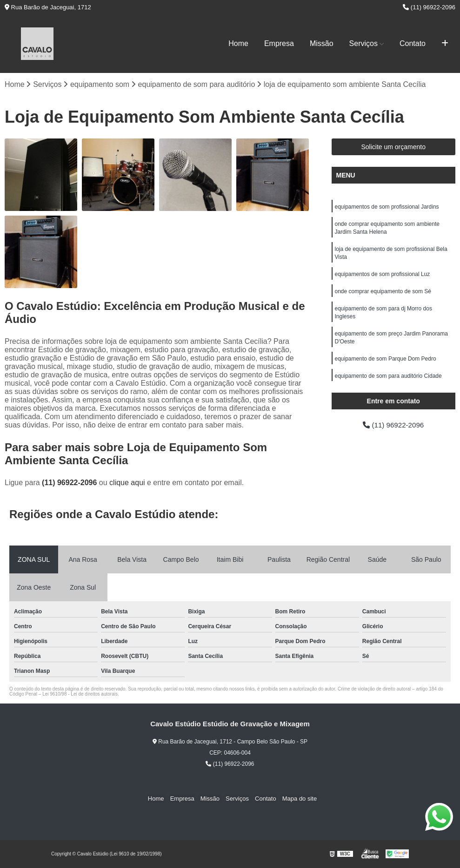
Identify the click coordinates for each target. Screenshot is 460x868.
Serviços (363, 43)
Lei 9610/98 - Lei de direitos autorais (80, 694)
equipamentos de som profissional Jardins (387, 207)
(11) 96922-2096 (429, 7)
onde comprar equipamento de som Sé (383, 295)
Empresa (279, 43)
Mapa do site (296, 799)
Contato (413, 43)
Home (238, 43)
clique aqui (127, 483)
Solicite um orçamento (393, 147)
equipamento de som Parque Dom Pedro (386, 364)
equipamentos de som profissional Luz (383, 277)
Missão (322, 43)
